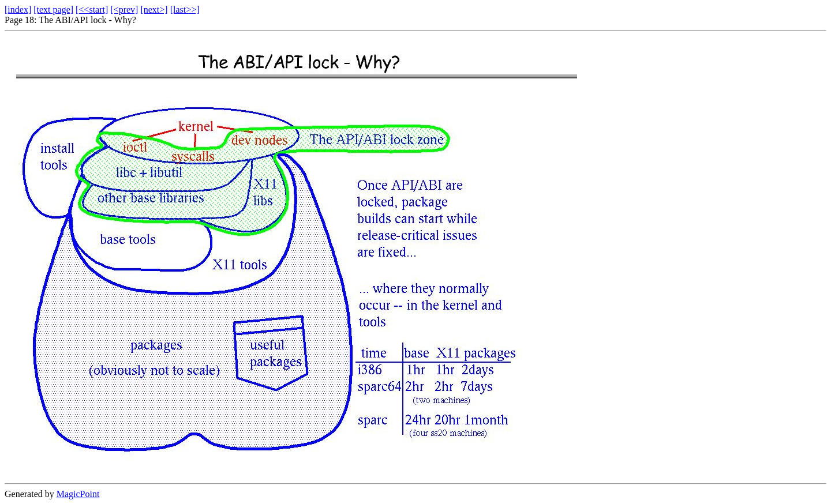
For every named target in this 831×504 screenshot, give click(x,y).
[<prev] (124, 10)
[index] (18, 10)
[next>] (154, 10)
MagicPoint (78, 494)
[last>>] (185, 10)
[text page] (53, 10)
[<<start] (92, 10)
